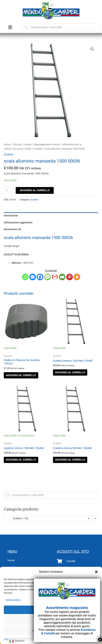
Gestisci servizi (13, 600)
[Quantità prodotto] (9, 190)
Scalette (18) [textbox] (48, 518)
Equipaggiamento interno (47, 144)
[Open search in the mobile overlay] (61, 27)
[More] (77, 277)
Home (7, 144)
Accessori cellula (22, 149)
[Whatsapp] (25, 277)
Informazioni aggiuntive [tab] (18, 222)
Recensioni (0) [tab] (12, 229)
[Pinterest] (70, 277)
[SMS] (47, 277)
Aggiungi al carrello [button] (21, 375)
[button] (96, 572)
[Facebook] (40, 277)
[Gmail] (55, 277)
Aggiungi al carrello (35, 190)
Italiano (17, 641)
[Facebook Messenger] (33, 277)
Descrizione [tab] (11, 215)
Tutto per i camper (22, 144)
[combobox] (51, 519)
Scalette (38, 149)
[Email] (62, 277)
